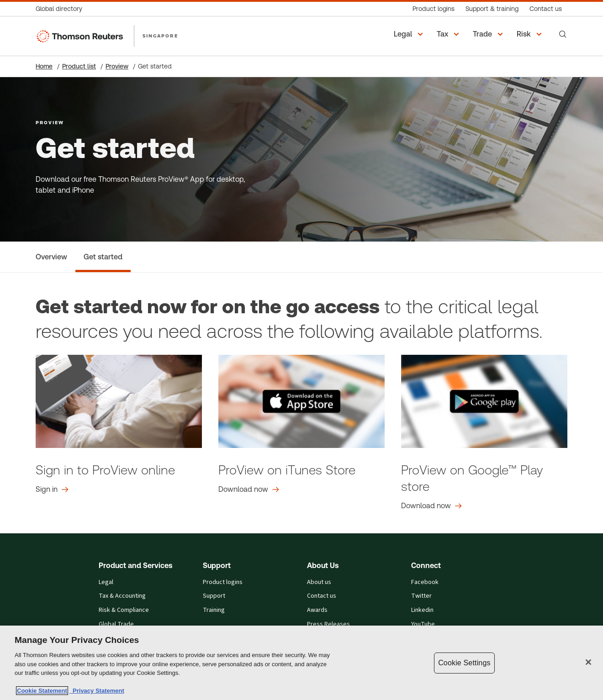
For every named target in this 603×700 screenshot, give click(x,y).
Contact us (322, 596)
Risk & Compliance (124, 610)
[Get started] (103, 257)
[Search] (563, 34)
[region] (301, 663)
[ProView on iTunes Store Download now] (249, 489)
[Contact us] (546, 9)
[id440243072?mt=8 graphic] (301, 401)
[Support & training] (492, 9)
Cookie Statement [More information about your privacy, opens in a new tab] (42, 691)
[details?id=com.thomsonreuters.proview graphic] (484, 401)
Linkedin (422, 610)
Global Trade (116, 624)
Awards (317, 610)
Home (44, 66)
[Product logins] (434, 9)
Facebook (425, 582)
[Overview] (51, 257)
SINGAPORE (160, 36)
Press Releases (328, 624)
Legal (106, 582)
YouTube (423, 624)
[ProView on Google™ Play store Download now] (431, 506)
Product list (79, 66)
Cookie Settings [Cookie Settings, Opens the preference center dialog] (464, 663)
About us (319, 582)
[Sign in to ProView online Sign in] (52, 489)
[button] (410, 34)
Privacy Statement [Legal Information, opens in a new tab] (97, 691)
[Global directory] (62, 9)
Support (214, 596)
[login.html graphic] (119, 401)
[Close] (588, 662)
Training (214, 610)
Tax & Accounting (122, 596)
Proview (117, 66)
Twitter (421, 596)
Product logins (223, 582)
